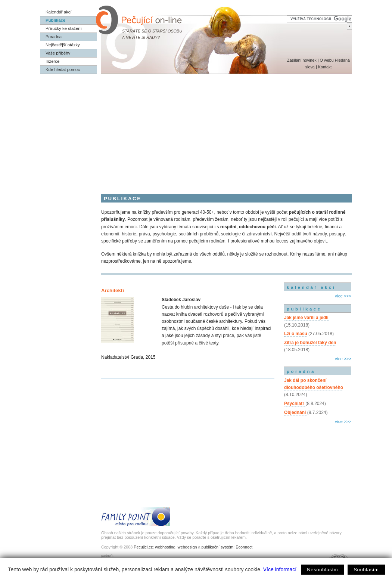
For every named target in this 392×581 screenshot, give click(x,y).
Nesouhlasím (322, 570)
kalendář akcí (311, 287)
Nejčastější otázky (63, 45)
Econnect (244, 547)
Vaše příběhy (58, 53)
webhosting (165, 547)
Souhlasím (366, 570)
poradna (301, 371)
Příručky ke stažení (64, 28)
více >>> (343, 296)
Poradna (54, 37)
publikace (304, 309)
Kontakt (325, 67)
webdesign (187, 547)
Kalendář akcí (59, 12)
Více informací (280, 569)
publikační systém (217, 547)
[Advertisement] (196, 130)
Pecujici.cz (143, 547)
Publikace (55, 20)
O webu (326, 60)
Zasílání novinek (302, 60)
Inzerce (52, 61)
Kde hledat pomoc (63, 69)
